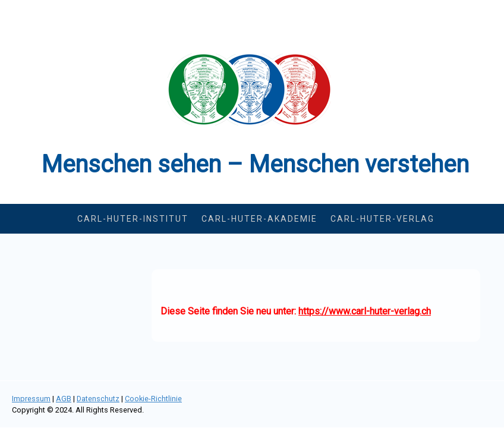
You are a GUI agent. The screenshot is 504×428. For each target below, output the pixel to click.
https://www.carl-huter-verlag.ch (365, 311)
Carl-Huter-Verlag (382, 219)
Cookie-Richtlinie (153, 399)
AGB (64, 399)
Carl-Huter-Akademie (259, 219)
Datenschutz (98, 399)
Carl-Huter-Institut (133, 219)
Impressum (31, 399)
